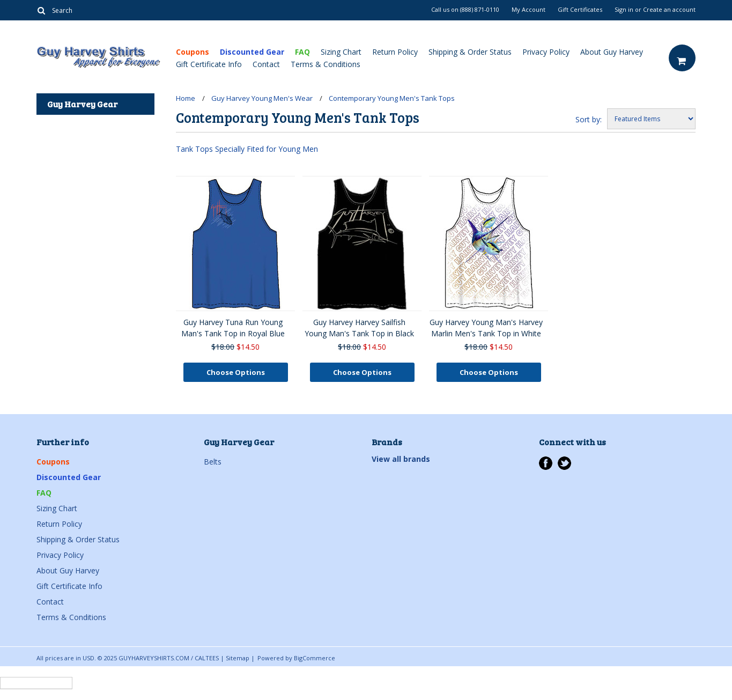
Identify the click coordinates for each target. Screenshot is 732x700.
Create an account (669, 10)
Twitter (564, 463)
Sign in (624, 10)
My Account (528, 10)
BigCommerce (315, 658)
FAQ (302, 52)
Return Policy (395, 52)
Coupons (193, 52)
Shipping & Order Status (470, 52)
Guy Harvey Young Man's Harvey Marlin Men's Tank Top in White (486, 328)
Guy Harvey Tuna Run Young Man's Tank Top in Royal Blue (233, 328)
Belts (213, 462)
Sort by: (589, 119)
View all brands (401, 459)
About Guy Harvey (612, 52)
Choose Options (236, 372)
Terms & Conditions (326, 64)
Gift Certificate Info (209, 64)
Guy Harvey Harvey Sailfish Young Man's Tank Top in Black (359, 328)
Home (186, 98)
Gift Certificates (580, 10)
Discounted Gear (252, 52)
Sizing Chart (341, 52)
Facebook (546, 463)
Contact (266, 64)
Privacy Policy (546, 52)
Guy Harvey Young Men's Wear (262, 98)
